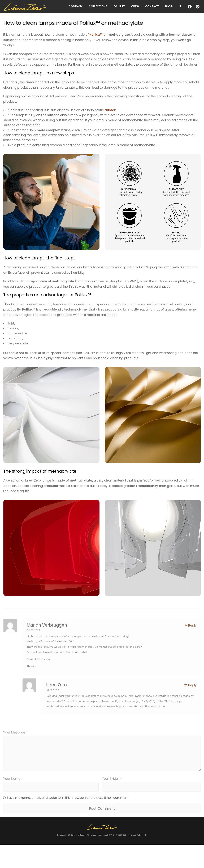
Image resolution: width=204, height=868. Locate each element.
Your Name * (13, 779)
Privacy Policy (136, 835)
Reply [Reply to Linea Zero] (190, 685)
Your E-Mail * (112, 779)
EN (146, 835)
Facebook (189, 6)
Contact (152, 6)
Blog (169, 6)
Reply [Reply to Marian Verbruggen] (190, 625)
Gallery (119, 6)
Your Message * (15, 732)
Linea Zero (79, 835)
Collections (98, 6)
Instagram (197, 6)
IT (180, 6)
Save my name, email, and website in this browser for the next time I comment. (68, 798)
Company (76, 6)
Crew (135, 6)
